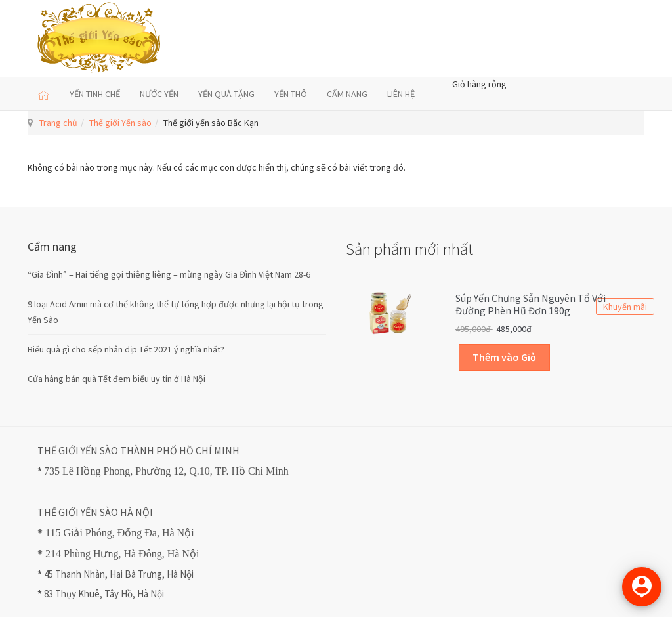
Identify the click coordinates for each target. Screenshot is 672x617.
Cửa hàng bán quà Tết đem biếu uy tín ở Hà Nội (116, 379)
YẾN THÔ (291, 94)
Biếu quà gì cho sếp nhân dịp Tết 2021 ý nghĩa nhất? (126, 349)
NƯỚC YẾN (159, 94)
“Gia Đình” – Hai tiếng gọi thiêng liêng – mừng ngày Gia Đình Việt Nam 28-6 (169, 274)
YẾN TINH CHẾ (95, 94)
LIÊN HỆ (401, 94)
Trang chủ (58, 123)
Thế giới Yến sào (120, 123)
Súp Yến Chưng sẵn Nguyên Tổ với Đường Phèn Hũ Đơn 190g (531, 305)
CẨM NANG (347, 94)
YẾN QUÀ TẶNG (226, 94)
